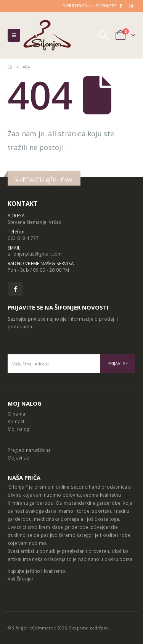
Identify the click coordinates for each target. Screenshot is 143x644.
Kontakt (16, 421)
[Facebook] (121, 6)
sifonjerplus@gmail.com (35, 254)
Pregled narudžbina (29, 450)
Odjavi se (18, 458)
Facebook (15, 289)
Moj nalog (18, 429)
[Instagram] (131, 6)
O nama (16, 414)
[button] (14, 35)
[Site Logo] (47, 35)
